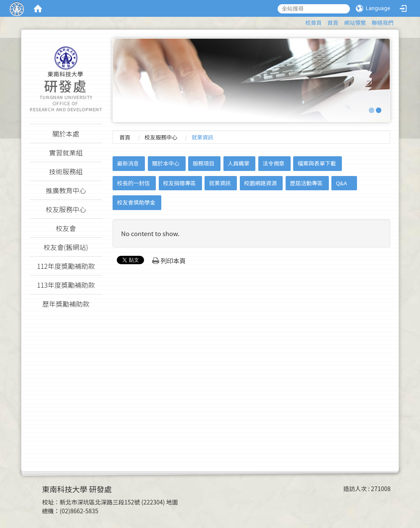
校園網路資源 (260, 183)
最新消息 (128, 163)
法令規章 (273, 163)
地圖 (172, 502)
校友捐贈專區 (179, 183)
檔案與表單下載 (317, 163)
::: (301, 21)
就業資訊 (220, 183)
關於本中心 (166, 163)
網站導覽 (355, 22)
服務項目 (204, 163)
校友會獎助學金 (136, 202)
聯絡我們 (383, 22)
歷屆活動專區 (306, 183)
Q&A (341, 183)
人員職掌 (239, 163)
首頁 (333, 22)
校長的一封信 (134, 183)
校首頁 (314, 22)
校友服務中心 (161, 137)
